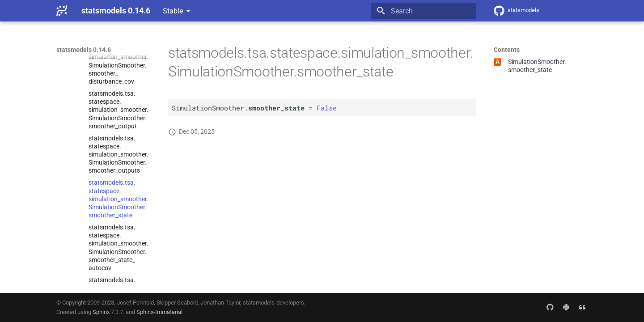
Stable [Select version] (173, 11)
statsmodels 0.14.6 (84, 50)
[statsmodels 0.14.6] (62, 11)
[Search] (424, 11)
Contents (507, 50)
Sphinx (101, 312)
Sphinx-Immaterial (159, 312)
